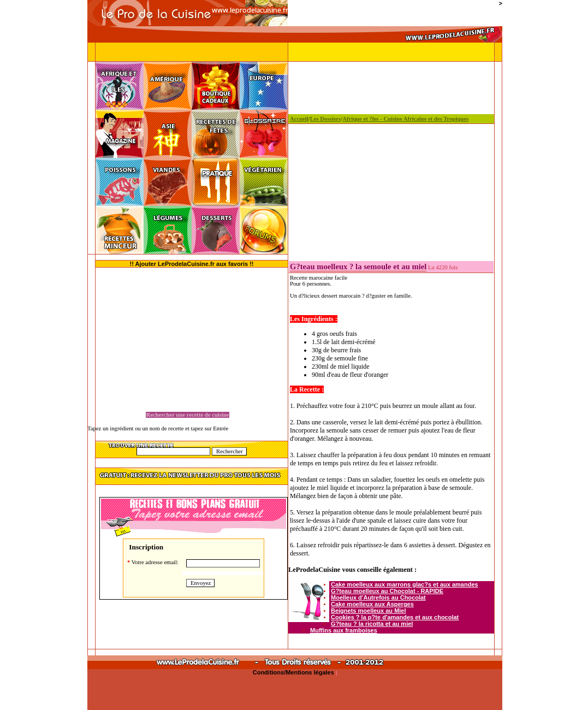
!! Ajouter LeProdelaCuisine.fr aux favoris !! (192, 264)
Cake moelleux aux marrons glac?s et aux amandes (405, 584)
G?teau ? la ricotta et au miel (372, 624)
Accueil (299, 119)
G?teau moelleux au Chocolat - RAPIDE (387, 591)
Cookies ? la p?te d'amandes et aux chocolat (395, 617)
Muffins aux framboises (344, 630)
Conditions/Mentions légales (294, 672)
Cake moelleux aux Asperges (372, 604)
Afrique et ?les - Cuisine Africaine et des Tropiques (405, 119)
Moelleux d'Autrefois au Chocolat (378, 597)
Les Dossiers (326, 119)
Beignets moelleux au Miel (369, 611)
